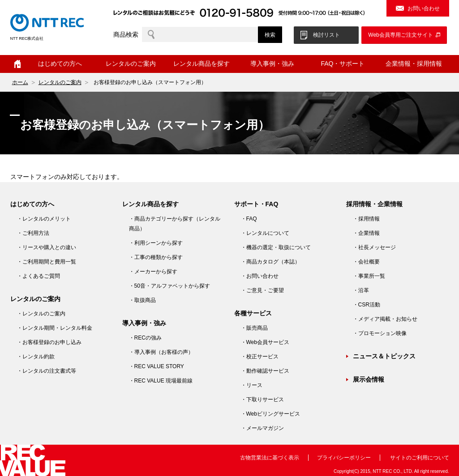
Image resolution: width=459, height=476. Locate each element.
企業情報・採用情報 (414, 64)
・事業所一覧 (369, 276)
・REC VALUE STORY (157, 366)
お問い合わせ (424, 8)
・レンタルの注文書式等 (47, 371)
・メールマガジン (262, 428)
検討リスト (326, 35)
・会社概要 (366, 262)
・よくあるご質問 (39, 276)
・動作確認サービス (265, 371)
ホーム (17, 64)
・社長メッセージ (374, 247)
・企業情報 (366, 233)
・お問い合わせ (260, 276)
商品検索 (126, 34)
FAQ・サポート (343, 64)
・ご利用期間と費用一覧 (47, 262)
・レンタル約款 (36, 357)
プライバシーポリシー (344, 458)
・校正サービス (260, 357)
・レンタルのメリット (44, 219)
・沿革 (361, 290)
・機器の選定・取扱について (276, 247)
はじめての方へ (60, 64)
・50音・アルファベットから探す (169, 286)
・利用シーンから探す (156, 243)
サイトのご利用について (420, 458)
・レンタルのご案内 (41, 314)
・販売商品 (254, 328)
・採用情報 (366, 219)
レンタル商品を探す (202, 64)
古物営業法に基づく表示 (270, 458)
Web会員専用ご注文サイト (400, 35)
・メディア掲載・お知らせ (385, 319)
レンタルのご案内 (131, 64)
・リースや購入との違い (47, 247)
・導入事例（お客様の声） (161, 352)
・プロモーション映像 (380, 333)
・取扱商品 (142, 300)
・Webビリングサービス (270, 414)
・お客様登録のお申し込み (49, 342)
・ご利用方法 (33, 233)
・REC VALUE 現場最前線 (161, 381)
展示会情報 (369, 379)
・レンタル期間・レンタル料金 (55, 328)
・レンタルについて (265, 233)
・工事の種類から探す (156, 257)
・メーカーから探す (153, 272)
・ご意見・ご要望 (262, 290)
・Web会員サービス (265, 342)
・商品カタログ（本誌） (270, 262)
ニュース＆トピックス (384, 356)
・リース (252, 385)
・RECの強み (145, 338)
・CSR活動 (367, 305)
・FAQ (249, 219)
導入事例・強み (272, 64)
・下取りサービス (262, 399)
